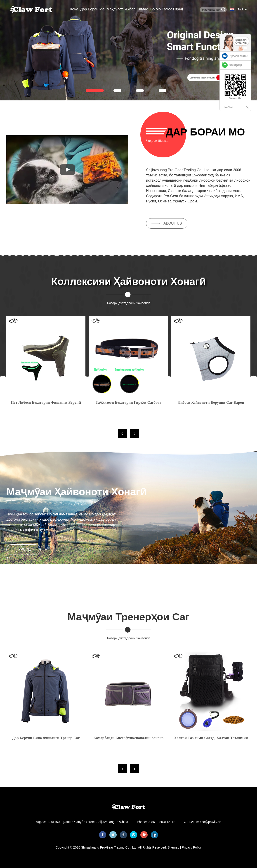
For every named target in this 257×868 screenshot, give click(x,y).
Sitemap (173, 847)
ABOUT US (173, 223)
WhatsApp (236, 65)
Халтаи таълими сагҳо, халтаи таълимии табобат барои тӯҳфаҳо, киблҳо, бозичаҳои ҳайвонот (211, 739)
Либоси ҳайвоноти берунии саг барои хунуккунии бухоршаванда (211, 403)
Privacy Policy (192, 847)
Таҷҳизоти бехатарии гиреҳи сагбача (128, 402)
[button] (95, 90)
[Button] (223, 10)
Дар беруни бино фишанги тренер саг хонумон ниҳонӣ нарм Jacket (46, 739)
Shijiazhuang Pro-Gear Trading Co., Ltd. (109, 847)
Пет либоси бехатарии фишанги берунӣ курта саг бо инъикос (46, 403)
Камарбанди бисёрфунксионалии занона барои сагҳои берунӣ (128, 739)
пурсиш (24, 549)
